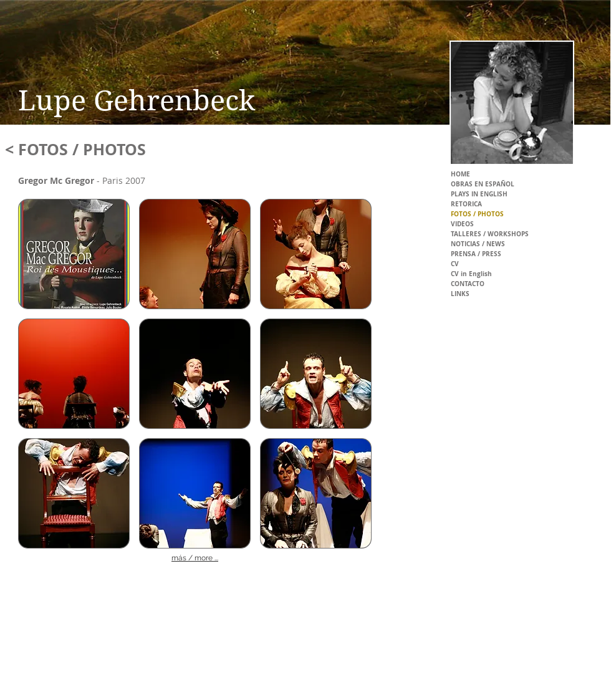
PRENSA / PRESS (476, 254)
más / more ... (195, 558)
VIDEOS (462, 224)
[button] (74, 254)
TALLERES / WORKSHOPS (490, 234)
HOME (460, 174)
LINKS (460, 294)
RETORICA (466, 204)
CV (455, 264)
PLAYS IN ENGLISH (479, 194)
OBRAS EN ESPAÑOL (483, 184)
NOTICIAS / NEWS (478, 244)
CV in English (471, 274)
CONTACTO (468, 284)
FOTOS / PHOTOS (477, 214)
